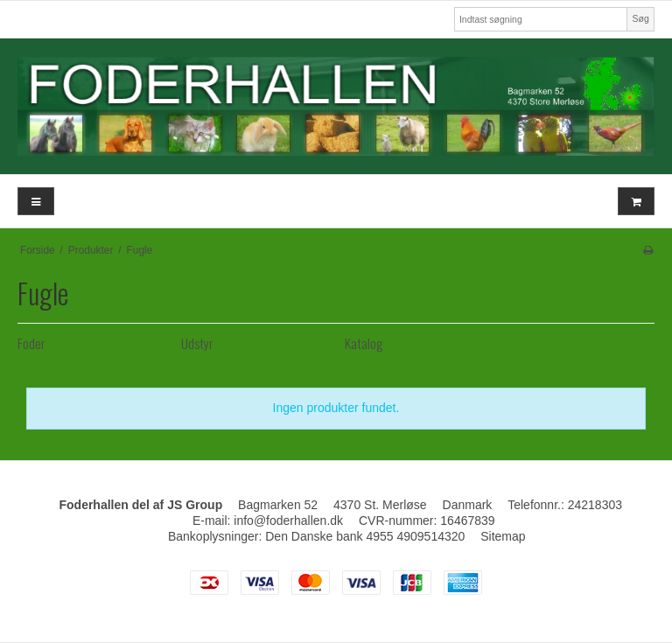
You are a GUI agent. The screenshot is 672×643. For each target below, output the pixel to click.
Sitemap (503, 536)
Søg (640, 18)
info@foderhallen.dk (288, 521)
